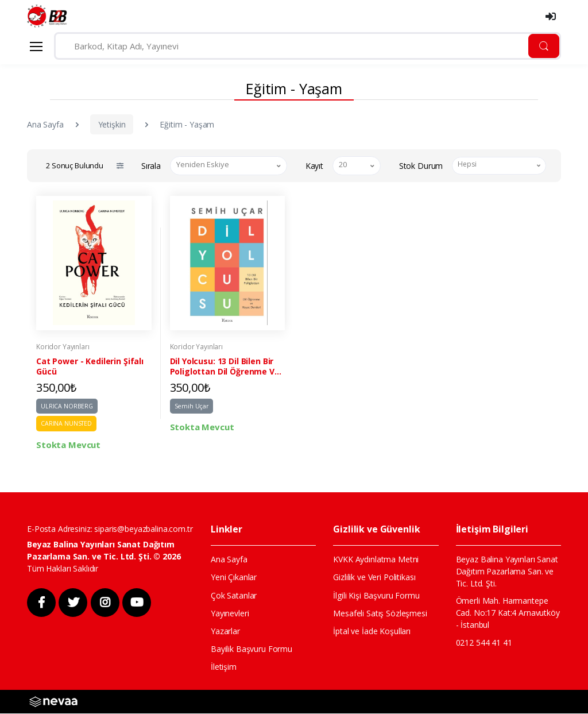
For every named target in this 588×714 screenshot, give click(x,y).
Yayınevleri (230, 614)
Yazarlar (225, 632)
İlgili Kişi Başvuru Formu (376, 596)
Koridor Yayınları (63, 347)
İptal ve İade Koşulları (372, 632)
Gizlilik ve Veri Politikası (374, 578)
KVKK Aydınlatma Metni (376, 560)
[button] (120, 166)
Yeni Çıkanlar (234, 578)
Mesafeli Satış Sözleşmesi (380, 614)
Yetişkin (112, 124)
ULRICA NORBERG (67, 407)
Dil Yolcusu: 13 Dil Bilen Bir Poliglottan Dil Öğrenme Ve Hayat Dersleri (225, 367)
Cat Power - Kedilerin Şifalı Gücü (90, 367)
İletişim (224, 668)
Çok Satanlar (234, 596)
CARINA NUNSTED (66, 424)
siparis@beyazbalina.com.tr (143, 529)
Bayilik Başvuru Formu (252, 650)
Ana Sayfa (45, 124)
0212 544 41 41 (484, 643)
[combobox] (229, 166)
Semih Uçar (192, 407)
